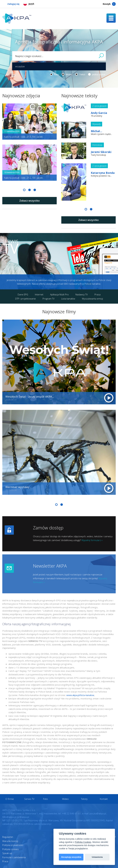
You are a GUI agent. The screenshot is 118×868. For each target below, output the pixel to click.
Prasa (97, 294)
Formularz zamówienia (14, 857)
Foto (54, 74)
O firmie (10, 799)
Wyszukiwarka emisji (92, 299)
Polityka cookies (11, 849)
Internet (39, 294)
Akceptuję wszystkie (71, 857)
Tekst (80, 74)
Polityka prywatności (13, 845)
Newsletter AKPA (50, 566)
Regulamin (8, 837)
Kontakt (104, 799)
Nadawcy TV (82, 294)
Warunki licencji (10, 841)
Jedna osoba (97, 74)
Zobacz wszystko (29, 201)
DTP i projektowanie (26, 299)
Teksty (84, 799)
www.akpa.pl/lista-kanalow (80, 695)
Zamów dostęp (48, 528)
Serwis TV (29, 799)
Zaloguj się (11, 4)
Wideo (67, 74)
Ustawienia (97, 857)
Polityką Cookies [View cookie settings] (83, 842)
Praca (5, 861)
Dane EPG (23, 294)
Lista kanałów (68, 299)
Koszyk (109, 4)
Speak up (7, 853)
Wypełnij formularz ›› (92, 540)
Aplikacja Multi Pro (59, 294)
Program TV (49, 299)
